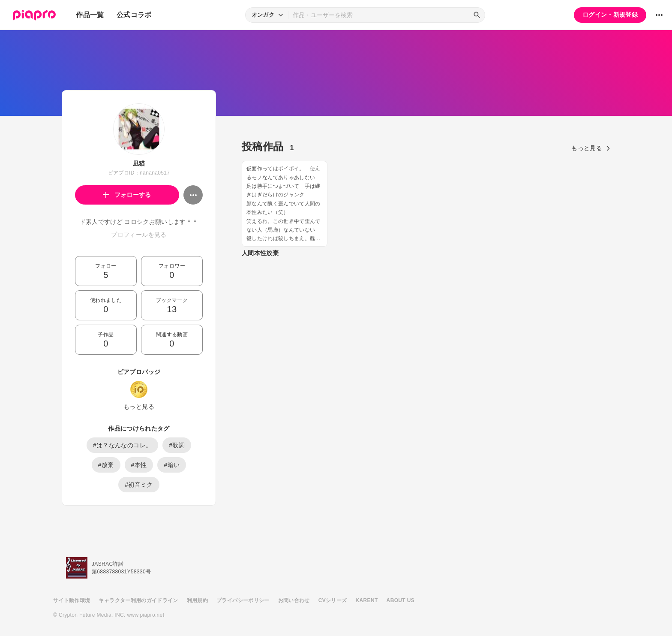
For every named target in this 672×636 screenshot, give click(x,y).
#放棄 (106, 465)
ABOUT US (400, 600)
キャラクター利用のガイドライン (138, 600)
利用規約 (197, 600)
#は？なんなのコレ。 (122, 445)
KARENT (367, 600)
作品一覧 (90, 15)
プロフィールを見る (139, 235)
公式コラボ (134, 15)
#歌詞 (177, 445)
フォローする (127, 195)
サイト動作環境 (72, 600)
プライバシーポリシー (243, 600)
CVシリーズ (333, 600)
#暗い (172, 465)
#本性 (139, 465)
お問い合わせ (294, 600)
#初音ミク (139, 485)
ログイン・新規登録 (610, 15)
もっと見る (139, 407)
